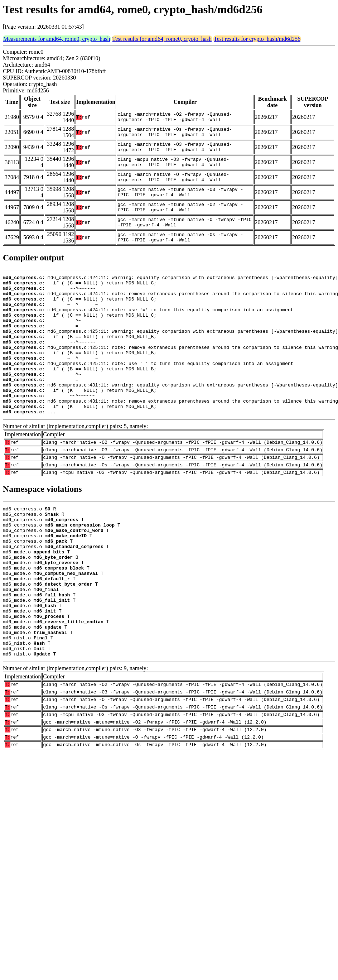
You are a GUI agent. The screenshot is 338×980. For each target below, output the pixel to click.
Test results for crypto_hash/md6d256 (257, 39)
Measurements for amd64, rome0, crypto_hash (57, 39)
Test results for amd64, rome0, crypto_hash (162, 39)
